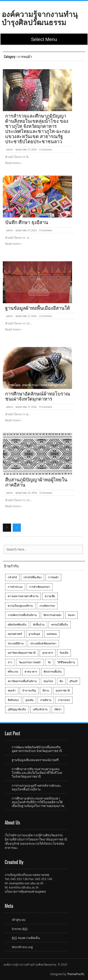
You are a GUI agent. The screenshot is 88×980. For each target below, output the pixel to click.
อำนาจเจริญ (29, 690)
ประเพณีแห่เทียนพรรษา (43, 643)
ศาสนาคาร (31, 672)
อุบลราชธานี (63, 690)
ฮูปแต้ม (29, 700)
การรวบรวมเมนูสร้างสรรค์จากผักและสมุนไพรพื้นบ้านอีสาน (36, 787)
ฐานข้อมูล (34, 634)
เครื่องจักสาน (40, 709)
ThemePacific (76, 974)
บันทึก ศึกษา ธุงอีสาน (27, 222)
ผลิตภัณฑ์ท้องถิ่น (17, 624)
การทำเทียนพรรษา (40, 587)
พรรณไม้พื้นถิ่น (60, 624)
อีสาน (46, 690)
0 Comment (46, 150)
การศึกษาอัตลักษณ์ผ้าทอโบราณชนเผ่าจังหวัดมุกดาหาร (38, 396)
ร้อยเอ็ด (64, 653)
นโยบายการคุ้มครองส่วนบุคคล (25, 892)
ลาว (10, 662)
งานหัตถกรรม (47, 606)
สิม (61, 681)
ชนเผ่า (71, 615)
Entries (20, 929)
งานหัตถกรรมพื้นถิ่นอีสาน (22, 615)
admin (10, 150)
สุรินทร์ (73, 681)
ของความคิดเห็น (26, 938)
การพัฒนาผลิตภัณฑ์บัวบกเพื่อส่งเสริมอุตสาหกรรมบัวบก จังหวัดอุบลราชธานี (37, 749)
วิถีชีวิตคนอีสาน (66, 662)
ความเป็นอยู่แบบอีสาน (20, 606)
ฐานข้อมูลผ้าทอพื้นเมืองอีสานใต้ (38, 308)
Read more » (13, 163)
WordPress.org (22, 947)
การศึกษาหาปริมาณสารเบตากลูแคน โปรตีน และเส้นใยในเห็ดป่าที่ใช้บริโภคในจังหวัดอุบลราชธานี (37, 773)
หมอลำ (12, 690)
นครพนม (52, 634)
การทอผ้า (53, 577)
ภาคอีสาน (46, 700)
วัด (49, 662)
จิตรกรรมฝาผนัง (52, 615)
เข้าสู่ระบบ (19, 920)
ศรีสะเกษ (13, 672)
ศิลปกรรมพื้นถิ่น (53, 672)
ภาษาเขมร (64, 700)
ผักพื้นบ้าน (39, 624)
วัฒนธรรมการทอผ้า (30, 662)
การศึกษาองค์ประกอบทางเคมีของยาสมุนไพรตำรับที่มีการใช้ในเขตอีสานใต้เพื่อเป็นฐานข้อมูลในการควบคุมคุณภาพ (38, 802)
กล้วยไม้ (12, 577)
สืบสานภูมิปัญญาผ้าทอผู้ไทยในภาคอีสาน (36, 482)
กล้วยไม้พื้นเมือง (33, 577)
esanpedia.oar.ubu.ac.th (26, 883)
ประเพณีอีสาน (16, 643)
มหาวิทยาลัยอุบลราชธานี (22, 653)
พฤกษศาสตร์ (15, 634)
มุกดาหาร (48, 653)
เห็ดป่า (58, 709)
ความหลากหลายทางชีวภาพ (23, 596)
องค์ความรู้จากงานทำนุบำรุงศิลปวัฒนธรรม (40, 18)
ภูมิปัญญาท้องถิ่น (17, 709)
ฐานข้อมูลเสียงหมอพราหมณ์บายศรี (35, 760)
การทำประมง (15, 587)
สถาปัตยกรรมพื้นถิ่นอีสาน (22, 681)
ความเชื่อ (50, 596)
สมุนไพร (48, 681)
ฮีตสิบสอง (13, 700)
